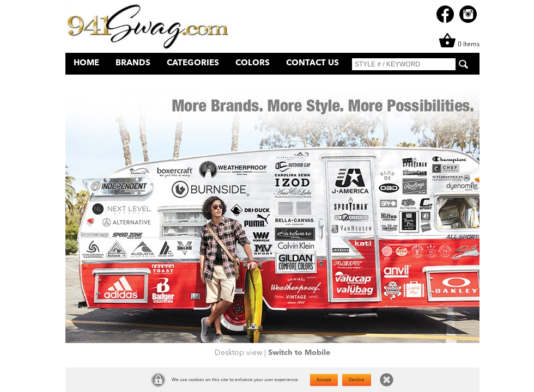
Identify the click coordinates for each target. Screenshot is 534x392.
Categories (193, 63)
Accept (324, 380)
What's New (382, 80)
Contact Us (312, 63)
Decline (357, 380)
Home (86, 63)
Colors (253, 63)
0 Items (459, 45)
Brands (133, 63)
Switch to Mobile (299, 353)
